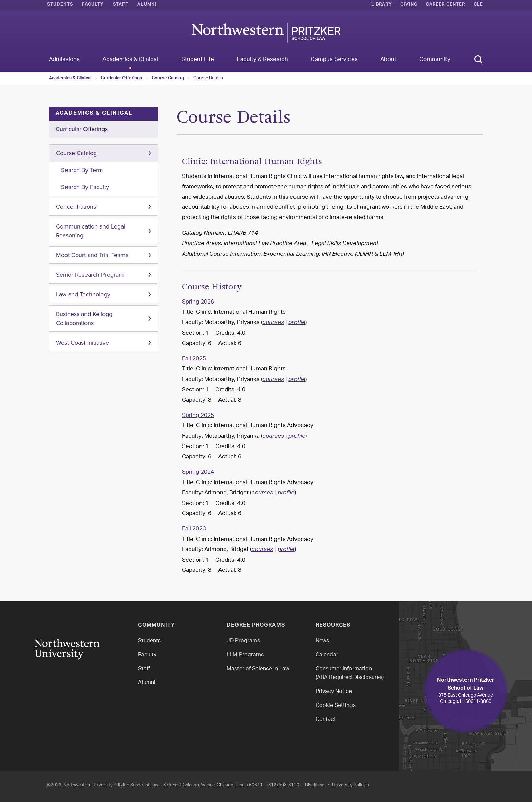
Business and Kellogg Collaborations (84, 318)
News (322, 641)
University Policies (351, 785)
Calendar (327, 655)
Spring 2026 (198, 302)
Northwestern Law (266, 33)
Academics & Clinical (70, 79)
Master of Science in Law (258, 669)
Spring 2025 (198, 416)
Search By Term (82, 170)
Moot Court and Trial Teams (92, 255)
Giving (409, 5)
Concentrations (76, 207)
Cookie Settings (336, 706)
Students (60, 5)
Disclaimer (316, 785)
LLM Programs (245, 655)
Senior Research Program (90, 275)
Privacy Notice (334, 692)
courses (273, 323)
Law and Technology (83, 294)
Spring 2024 (198, 472)
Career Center (445, 5)
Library (382, 5)
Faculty (93, 5)
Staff (121, 5)
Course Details (208, 78)
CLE (478, 5)
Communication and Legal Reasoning (91, 231)
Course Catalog (168, 79)
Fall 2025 (194, 359)
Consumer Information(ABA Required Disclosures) (350, 673)
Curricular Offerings (121, 79)
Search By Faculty (85, 187)
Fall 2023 (194, 529)
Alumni (147, 5)
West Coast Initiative (82, 343)
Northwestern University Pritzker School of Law (111, 785)
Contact (326, 720)
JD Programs (243, 641)
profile (297, 323)
